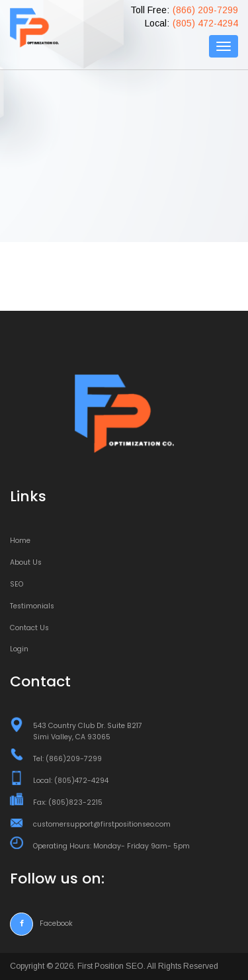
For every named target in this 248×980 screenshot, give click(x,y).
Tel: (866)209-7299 (67, 759)
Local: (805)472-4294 (71, 781)
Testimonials (32, 606)
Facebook (41, 923)
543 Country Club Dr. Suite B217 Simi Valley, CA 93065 (88, 731)
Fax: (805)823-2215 (68, 802)
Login (19, 649)
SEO (17, 584)
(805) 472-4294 (205, 23)
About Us (26, 562)
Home (20, 541)
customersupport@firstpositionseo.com (102, 824)
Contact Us (29, 628)
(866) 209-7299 (205, 10)
